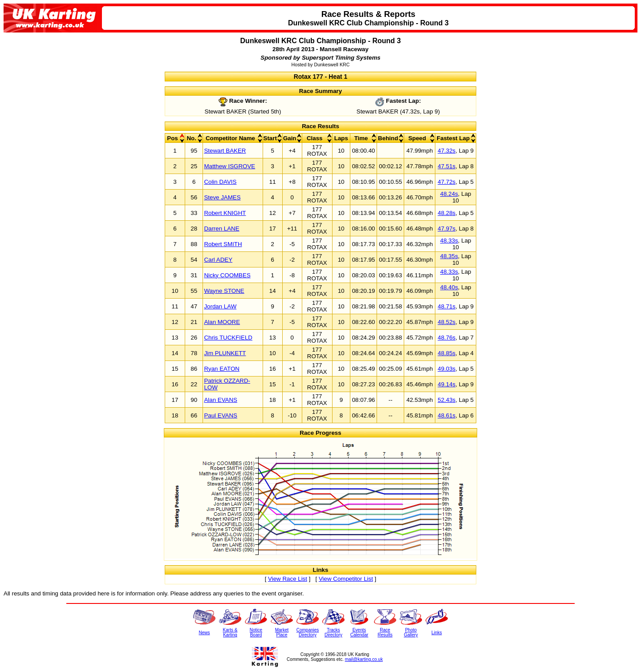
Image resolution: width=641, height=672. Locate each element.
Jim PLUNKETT (225, 353)
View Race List (288, 579)
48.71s (446, 306)
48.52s (446, 322)
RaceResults (385, 632)
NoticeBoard (256, 632)
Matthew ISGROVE (229, 166)
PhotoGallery (411, 632)
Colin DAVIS (220, 182)
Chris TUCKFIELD (228, 338)
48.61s (446, 415)
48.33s (449, 241)
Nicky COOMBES (227, 275)
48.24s (449, 194)
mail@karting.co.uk (364, 659)
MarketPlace (282, 632)
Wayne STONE (224, 291)
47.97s (446, 229)
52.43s (446, 400)
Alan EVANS (221, 400)
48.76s (446, 338)
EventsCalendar (359, 632)
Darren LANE (221, 229)
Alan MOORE (222, 322)
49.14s (446, 384)
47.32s (446, 151)
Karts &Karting (230, 632)
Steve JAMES (222, 197)
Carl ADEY (218, 260)
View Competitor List (346, 579)
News (204, 633)
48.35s (449, 256)
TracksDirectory (333, 632)
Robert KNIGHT (225, 213)
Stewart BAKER (225, 151)
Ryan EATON (222, 369)
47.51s (446, 166)
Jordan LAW (220, 306)
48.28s (446, 213)
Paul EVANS (221, 415)
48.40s (449, 287)
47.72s (446, 182)
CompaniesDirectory (308, 632)
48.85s (446, 353)
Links (436, 633)
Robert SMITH (223, 244)
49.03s (446, 369)
